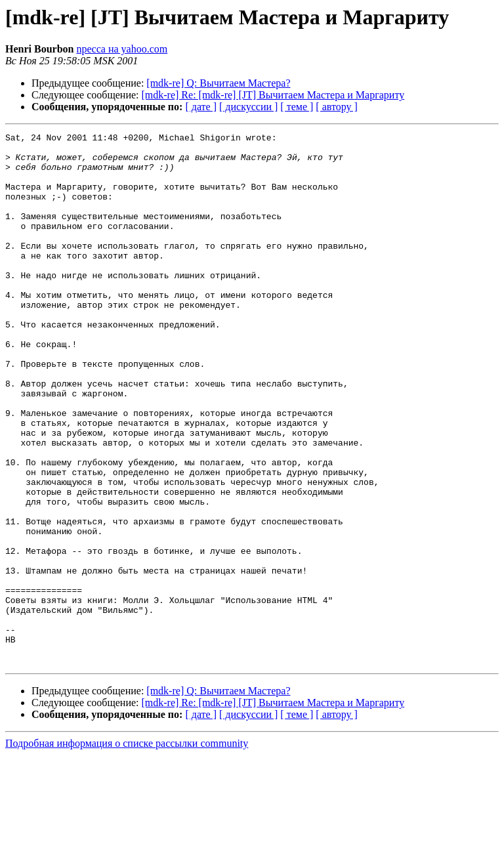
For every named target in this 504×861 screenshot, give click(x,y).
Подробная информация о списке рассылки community (127, 850)
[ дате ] (201, 107)
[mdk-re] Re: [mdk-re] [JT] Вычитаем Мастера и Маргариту (273, 95)
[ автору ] (336, 107)
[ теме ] (297, 107)
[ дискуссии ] (248, 107)
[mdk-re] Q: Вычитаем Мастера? (218, 83)
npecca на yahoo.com (122, 49)
